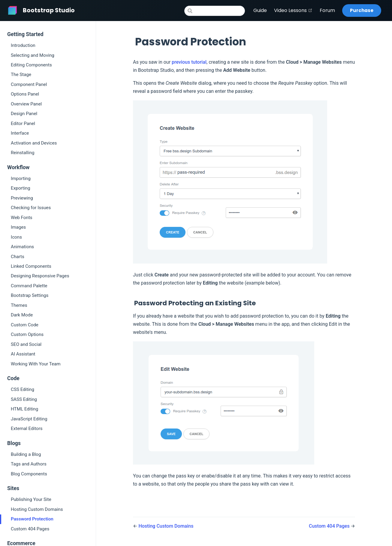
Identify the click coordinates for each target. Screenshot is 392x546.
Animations (22, 247)
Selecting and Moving (33, 55)
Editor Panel (23, 124)
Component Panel (29, 84)
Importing (21, 178)
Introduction (23, 45)
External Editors (27, 429)
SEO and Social (26, 344)
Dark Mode (22, 315)
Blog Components (29, 474)
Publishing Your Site (31, 499)
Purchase (362, 10)
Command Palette (29, 286)
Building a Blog (26, 454)
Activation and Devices (34, 143)
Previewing (22, 198)
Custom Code (25, 325)
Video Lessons (293, 11)
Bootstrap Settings (30, 295)
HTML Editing (24, 409)
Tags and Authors (29, 464)
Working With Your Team (36, 364)
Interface (20, 133)
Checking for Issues (31, 208)
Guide (260, 11)
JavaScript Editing (29, 419)
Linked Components (31, 266)
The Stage (21, 75)
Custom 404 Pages (30, 529)
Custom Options (27, 334)
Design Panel (24, 114)
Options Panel (25, 94)
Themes (19, 305)
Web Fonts (22, 218)
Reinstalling (23, 153)
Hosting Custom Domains (37, 509)
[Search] (215, 11)
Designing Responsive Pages (40, 276)
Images (18, 227)
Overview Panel (26, 104)
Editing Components (31, 65)
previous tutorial (189, 62)
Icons (16, 237)
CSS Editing (23, 389)
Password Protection (32, 519)
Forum (327, 11)
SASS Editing (24, 399)
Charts (18, 257)
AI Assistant (23, 354)
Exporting (20, 188)
